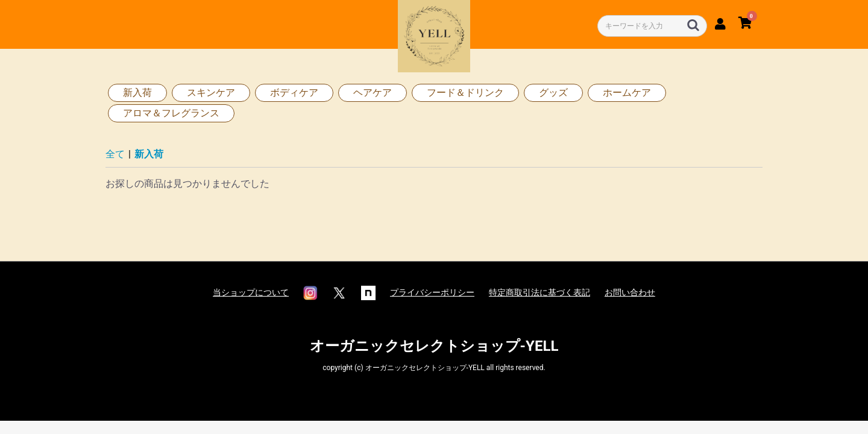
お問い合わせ (630, 292)
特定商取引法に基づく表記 (539, 292)
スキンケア (211, 93)
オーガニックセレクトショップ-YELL (434, 346)
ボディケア (294, 93)
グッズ (553, 93)
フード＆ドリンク (465, 93)
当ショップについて (251, 292)
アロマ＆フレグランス (171, 113)
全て (115, 154)
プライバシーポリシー (432, 292)
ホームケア (627, 93)
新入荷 (137, 93)
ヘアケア (373, 93)
